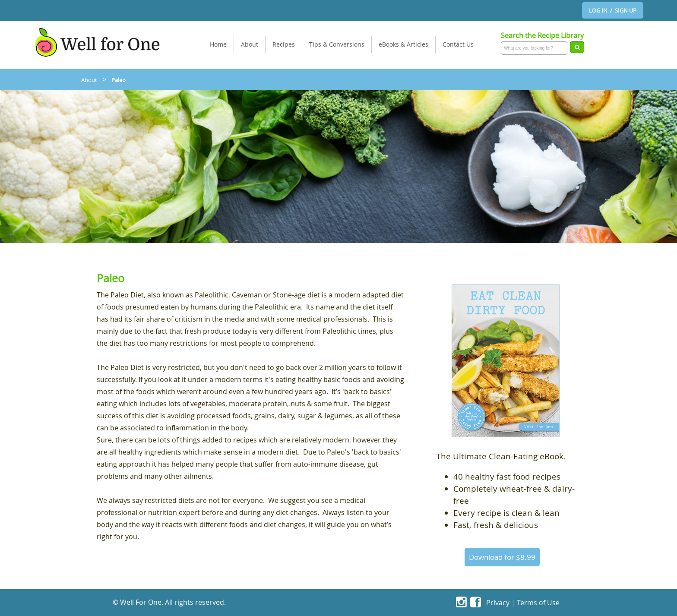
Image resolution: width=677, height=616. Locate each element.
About (250, 44)
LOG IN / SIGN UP (613, 10)
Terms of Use (538, 603)
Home (218, 44)
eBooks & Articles (403, 44)
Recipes (284, 44)
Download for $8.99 (502, 557)
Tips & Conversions (337, 44)
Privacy (498, 603)
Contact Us (458, 44)
